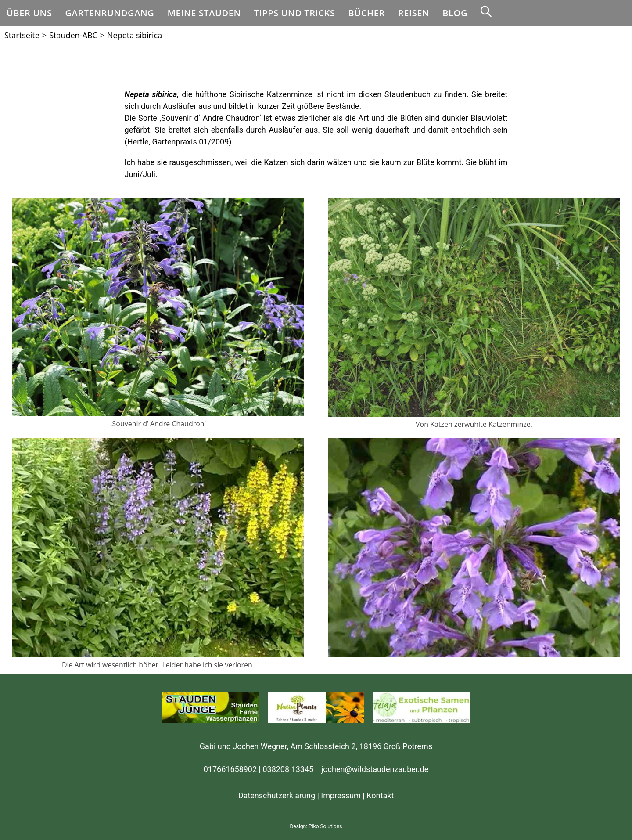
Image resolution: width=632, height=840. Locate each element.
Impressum (341, 795)
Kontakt (380, 795)
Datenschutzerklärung (277, 795)
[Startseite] (22, 35)
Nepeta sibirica (135, 35)
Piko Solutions (325, 826)
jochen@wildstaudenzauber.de (375, 769)
